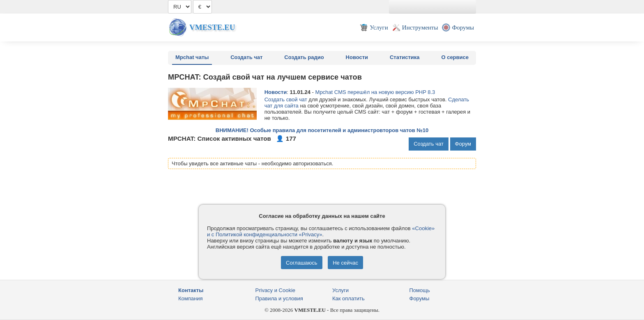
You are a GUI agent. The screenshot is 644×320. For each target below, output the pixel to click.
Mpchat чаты (192, 57)
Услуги (340, 290)
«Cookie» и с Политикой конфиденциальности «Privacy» (321, 231)
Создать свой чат (286, 99)
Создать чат (246, 57)
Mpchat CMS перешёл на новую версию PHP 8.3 (375, 92)
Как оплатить (348, 298)
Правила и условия (279, 298)
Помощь (420, 290)
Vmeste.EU (212, 27)
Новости (357, 57)
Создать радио (304, 57)
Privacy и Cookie (276, 290)
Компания (191, 298)
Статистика (405, 57)
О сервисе (455, 57)
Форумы (420, 298)
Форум (463, 144)
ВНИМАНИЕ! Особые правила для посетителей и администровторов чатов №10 (322, 130)
